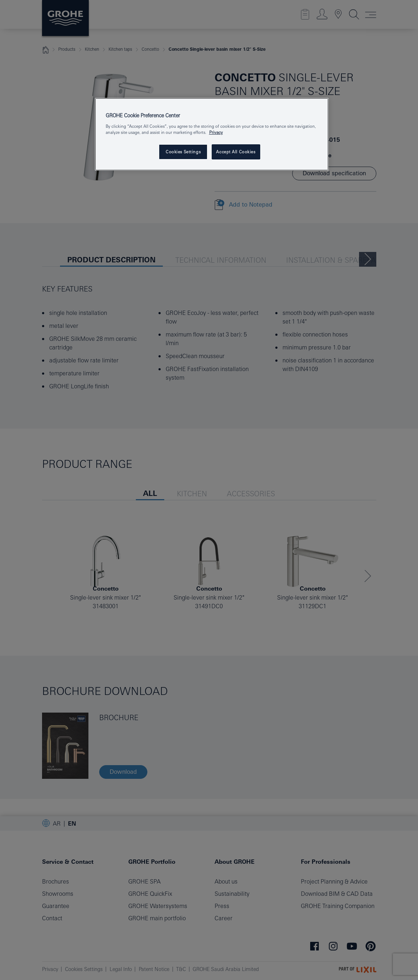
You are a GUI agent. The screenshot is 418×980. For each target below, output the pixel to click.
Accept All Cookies (236, 152)
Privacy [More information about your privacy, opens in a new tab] (216, 132)
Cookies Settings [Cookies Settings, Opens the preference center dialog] (183, 152)
